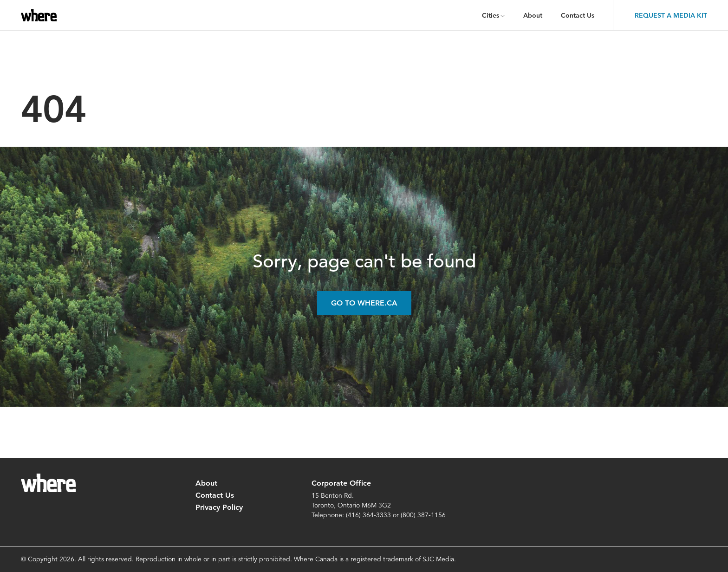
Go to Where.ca (364, 303)
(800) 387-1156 (423, 515)
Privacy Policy (219, 507)
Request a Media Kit (671, 15)
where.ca (41, 15)
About (533, 15)
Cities (491, 15)
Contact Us (578, 15)
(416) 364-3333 (368, 515)
